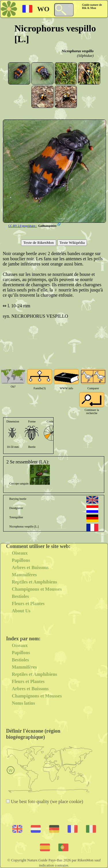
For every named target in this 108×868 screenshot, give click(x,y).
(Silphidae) (85, 56)
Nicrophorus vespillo (77, 51)
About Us (21, 611)
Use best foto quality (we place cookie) (47, 801)
